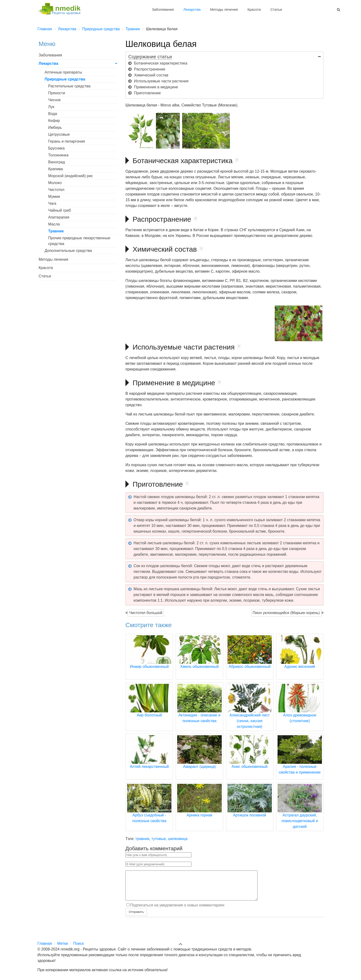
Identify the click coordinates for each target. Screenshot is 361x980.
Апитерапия (59, 217)
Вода (53, 114)
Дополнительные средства (68, 251)
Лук (51, 107)
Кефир (54, 121)
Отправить (136, 917)
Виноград (57, 162)
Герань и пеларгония (67, 141)
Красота (254, 9)
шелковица (178, 839)
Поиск (78, 943)
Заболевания (163, 9)
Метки (63, 943)
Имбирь (55, 127)
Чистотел (56, 190)
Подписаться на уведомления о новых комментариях (177, 911)
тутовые (159, 839)
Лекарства (192, 9)
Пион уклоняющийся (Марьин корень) (286, 613)
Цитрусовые (59, 134)
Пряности (57, 93)
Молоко (55, 183)
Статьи (276, 9)
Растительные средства (69, 86)
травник (142, 839)
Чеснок (54, 100)
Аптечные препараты (63, 72)
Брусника (56, 148)
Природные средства (65, 79)
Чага (52, 203)
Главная (45, 943)
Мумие (54, 197)
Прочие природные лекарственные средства (79, 241)
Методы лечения (224, 9)
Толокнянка (58, 155)
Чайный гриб (59, 210)
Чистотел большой (146, 613)
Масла (54, 224)
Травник (56, 231)
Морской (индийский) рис (71, 176)
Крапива (56, 169)
